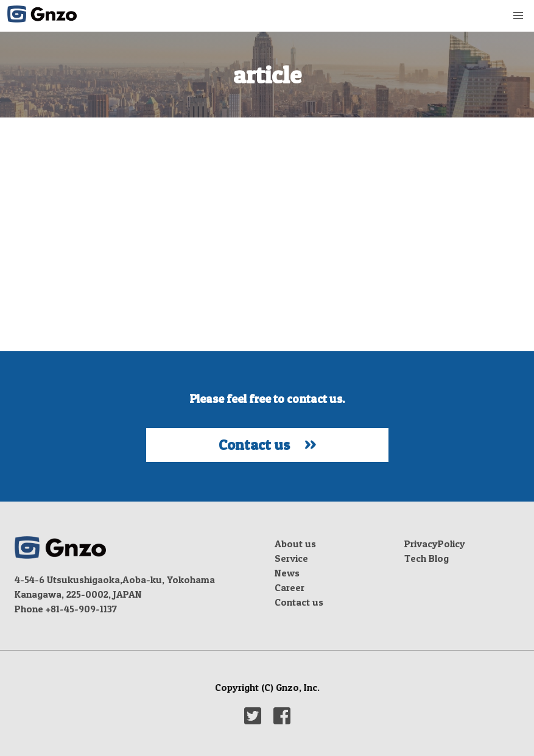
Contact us (299, 602)
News (287, 573)
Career (290, 587)
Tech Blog (427, 558)
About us (295, 544)
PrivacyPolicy (435, 544)
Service (291, 558)
